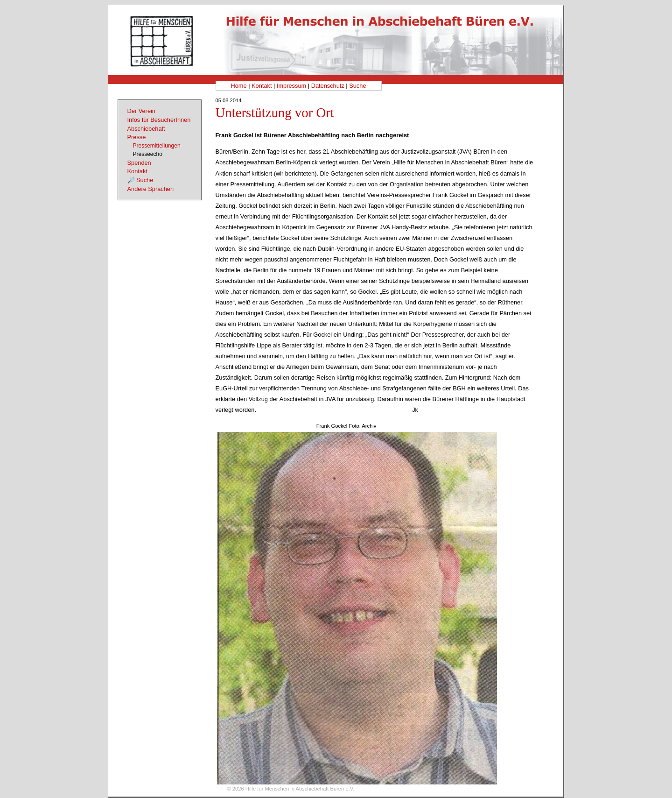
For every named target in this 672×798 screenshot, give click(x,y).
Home (238, 86)
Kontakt (262, 86)
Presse (137, 137)
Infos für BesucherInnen (159, 120)
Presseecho (148, 154)
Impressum (291, 86)
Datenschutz (328, 86)
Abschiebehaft (146, 129)
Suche (357, 86)
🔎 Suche (140, 180)
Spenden (139, 163)
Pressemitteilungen (157, 146)
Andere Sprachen (151, 189)
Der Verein (141, 111)
